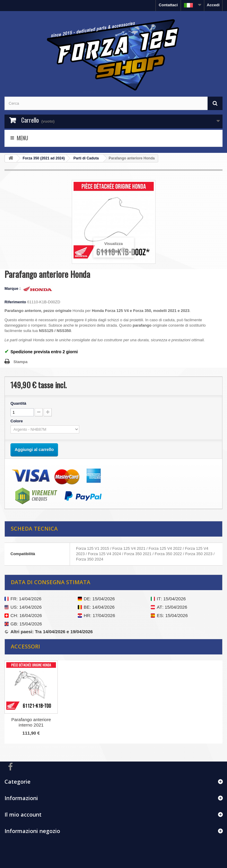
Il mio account (23, 814)
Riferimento (15, 302)
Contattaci (168, 5)
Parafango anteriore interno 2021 (31, 722)
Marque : (13, 288)
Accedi (213, 5)
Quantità (18, 403)
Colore (17, 421)
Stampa (20, 362)
